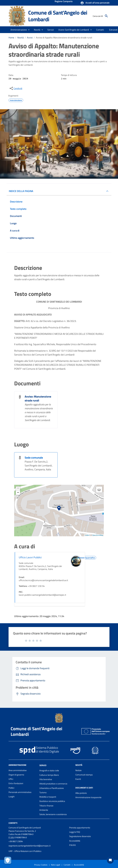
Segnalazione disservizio (80, 836)
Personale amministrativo (20, 792)
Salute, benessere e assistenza (53, 814)
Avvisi (30, 38)
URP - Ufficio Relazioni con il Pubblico (25, 851)
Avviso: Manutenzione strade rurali (38, 398)
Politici (11, 788)
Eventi (78, 779)
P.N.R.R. (73, 845)
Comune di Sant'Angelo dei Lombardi (58, 16)
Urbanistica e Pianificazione (52, 788)
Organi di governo (16, 775)
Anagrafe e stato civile (49, 770)
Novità (21, 38)
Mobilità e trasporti (48, 797)
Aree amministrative (18, 770)
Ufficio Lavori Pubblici (30, 557)
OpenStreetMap (98, 535)
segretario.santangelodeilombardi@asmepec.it (29, 846)
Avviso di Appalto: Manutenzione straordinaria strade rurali (64, 38)
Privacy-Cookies (41, 865)
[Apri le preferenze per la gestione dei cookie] (8, 860)
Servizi (43, 765)
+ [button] (18, 489)
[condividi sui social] (16, 88)
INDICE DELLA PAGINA (21, 191)
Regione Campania (64, 2)
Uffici (11, 779)
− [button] (18, 493)
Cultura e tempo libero (49, 775)
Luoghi (11, 797)
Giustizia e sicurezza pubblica (52, 801)
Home (11, 38)
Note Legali (56, 865)
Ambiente (44, 810)
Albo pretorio (81, 793)
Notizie (78, 770)
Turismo (43, 792)
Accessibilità (75, 841)
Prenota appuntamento (80, 828)
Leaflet (87, 535)
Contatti (13, 823)
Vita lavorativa (46, 779)
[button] (95, 3)
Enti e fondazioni (16, 783)
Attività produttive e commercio (53, 784)
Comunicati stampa (84, 775)
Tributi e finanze (46, 806)
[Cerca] (106, 16)
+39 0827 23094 (16, 841)
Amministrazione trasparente (88, 797)
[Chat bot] (110, 860)
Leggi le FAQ (75, 832)
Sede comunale (34, 458)
